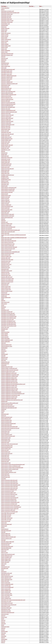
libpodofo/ (4, 479)
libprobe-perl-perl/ (6, 575)
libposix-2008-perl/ (6, 534)
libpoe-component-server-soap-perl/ (10, 509)
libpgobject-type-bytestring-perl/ (9, 316)
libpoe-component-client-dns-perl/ (9, 480)
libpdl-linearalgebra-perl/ (7, 206)
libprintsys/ (4, 572)
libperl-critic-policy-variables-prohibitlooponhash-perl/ (14, 238)
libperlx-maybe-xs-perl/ (7, 291)
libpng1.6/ (4, 416)
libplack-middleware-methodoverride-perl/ (11, 392)
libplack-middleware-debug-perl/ (9, 378)
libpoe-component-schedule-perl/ (9, 504)
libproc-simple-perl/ (6, 592)
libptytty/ (3, 628)
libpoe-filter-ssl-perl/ (6, 516)
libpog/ (3, 527)
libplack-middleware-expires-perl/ (9, 381)
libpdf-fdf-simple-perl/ (6, 164)
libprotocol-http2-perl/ (6, 608)
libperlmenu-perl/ (5, 283)
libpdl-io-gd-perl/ (5, 199)
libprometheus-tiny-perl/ (7, 603)
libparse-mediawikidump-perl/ (8, 110)
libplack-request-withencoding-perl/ (10, 403)
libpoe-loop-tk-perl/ (6, 521)
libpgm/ (3, 308)
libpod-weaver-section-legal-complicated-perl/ (12, 468)
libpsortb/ (3, 624)
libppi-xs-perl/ (5, 553)
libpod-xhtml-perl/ (5, 475)
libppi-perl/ (4, 551)
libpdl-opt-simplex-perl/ (7, 210)
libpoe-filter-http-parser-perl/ (8, 513)
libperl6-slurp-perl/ (6, 268)
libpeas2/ (3, 221)
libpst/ (3, 625)
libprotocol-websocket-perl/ (8, 613)
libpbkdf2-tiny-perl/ (6, 150)
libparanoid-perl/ (5, 87)
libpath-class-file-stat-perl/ (7, 134)
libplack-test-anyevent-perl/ (8, 406)
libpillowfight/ (4, 348)
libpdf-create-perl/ (6, 162)
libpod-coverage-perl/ (6, 422)
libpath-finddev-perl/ (6, 140)
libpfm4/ (3, 301)
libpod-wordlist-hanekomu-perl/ (9, 472)
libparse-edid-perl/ (6, 101)
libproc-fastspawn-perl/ (7, 579)
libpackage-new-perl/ (6, 16)
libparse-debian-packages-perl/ (9, 95)
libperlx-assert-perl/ (6, 286)
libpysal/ (3, 641)
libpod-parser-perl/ (6, 439)
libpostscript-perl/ (5, 545)
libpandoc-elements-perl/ (7, 54)
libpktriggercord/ (5, 364)
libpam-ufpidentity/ (6, 51)
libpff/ (3, 299)
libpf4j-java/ (4, 296)
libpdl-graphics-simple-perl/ (8, 191)
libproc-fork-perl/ (5, 581)
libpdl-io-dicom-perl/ (6, 195)
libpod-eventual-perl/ (6, 430)
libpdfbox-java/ (5, 177)
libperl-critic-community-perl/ (8, 232)
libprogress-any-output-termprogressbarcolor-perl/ (13, 600)
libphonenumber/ (5, 332)
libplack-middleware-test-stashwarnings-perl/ (12, 400)
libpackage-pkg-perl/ (6, 17)
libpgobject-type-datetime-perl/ (9, 318)
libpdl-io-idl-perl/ (5, 203)
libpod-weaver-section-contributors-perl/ (11, 466)
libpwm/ (3, 638)
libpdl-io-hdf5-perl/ (6, 202)
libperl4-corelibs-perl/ (6, 257)
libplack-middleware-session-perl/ (9, 397)
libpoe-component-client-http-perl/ (9, 482)
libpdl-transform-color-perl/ (8, 214)
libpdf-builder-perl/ (6, 161)
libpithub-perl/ (5, 354)
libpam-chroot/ (5, 36)
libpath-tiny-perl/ (5, 148)
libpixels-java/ (5, 357)
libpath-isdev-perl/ (6, 142)
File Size (31, 6)
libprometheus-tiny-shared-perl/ (9, 605)
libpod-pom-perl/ (5, 442)
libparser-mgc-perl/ (6, 128)
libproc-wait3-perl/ (6, 597)
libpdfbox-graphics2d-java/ (8, 175)
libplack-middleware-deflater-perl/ (9, 379)
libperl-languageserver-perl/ (8, 244)
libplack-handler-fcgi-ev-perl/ (8, 372)
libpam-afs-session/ (6, 33)
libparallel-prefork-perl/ (7, 73)
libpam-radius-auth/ (6, 46)
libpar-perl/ (4, 68)
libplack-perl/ (4, 401)
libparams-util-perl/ (6, 80)
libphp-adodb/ (5, 334)
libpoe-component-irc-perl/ (8, 491)
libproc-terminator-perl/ (7, 595)
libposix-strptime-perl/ (6, 539)
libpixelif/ (3, 356)
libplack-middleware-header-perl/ (9, 386)
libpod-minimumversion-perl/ (8, 436)
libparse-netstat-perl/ (6, 117)
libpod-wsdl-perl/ (5, 474)
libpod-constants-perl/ (6, 420)
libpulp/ (3, 630)
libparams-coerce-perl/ (7, 79)
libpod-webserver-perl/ (7, 471)
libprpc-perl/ (4, 617)
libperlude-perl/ (5, 285)
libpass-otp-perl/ (5, 131)
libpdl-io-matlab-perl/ (6, 205)
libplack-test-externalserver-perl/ (9, 408)
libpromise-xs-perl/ (6, 606)
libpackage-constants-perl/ (8, 11)
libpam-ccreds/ (5, 35)
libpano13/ (4, 60)
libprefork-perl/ (5, 568)
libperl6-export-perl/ (6, 261)
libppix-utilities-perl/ (6, 561)
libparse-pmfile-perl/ (6, 120)
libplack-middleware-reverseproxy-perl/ (11, 395)
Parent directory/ (5, 8)
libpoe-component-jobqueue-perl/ (9, 494)
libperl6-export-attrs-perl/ (7, 260)
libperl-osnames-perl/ (6, 250)
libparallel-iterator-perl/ (7, 71)
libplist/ (3, 411)
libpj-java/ (4, 360)
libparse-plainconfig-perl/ (7, 118)
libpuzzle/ (4, 633)
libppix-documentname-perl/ (8, 554)
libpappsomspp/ (5, 63)
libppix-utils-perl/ (5, 562)
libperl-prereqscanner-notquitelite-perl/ (10, 252)
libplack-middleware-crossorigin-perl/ (10, 375)
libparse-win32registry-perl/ (8, 125)
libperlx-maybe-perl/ (6, 290)
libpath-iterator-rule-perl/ (7, 145)
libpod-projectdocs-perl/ (7, 446)
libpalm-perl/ (4, 30)
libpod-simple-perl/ (6, 452)
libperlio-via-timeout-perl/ (7, 282)
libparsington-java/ (6, 129)
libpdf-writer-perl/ (5, 173)
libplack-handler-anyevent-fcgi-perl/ (10, 370)
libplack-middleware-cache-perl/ (9, 373)
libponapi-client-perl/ (6, 531)
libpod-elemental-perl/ (6, 425)
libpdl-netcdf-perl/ (5, 208)
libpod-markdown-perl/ (7, 435)
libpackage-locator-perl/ (7, 14)
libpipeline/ (4, 351)
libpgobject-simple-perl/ (7, 312)
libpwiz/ (3, 635)
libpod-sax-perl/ (5, 450)
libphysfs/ (4, 343)
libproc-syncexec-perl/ (7, 594)
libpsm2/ (3, 620)
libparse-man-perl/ (6, 109)
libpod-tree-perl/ (5, 461)
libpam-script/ (5, 47)
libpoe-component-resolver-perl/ (9, 501)
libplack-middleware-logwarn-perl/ (9, 390)
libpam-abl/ (4, 32)
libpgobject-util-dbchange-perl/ (9, 323)
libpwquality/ (4, 639)
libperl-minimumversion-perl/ (8, 249)
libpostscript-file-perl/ (6, 543)
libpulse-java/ (4, 631)
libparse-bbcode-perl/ (6, 88)
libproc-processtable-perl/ (7, 587)
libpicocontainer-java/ (6, 345)
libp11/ (3, 10)
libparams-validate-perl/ (7, 82)
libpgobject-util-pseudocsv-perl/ (9, 326)
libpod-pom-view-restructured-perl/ (10, 444)
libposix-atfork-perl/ (6, 535)
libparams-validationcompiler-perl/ (9, 84)
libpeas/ (3, 219)
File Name (4, 6)
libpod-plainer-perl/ (6, 441)
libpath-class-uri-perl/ (6, 137)
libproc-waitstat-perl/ (6, 598)
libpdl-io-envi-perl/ (6, 197)
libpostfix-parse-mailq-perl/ (8, 542)
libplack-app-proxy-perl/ (7, 367)
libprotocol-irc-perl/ (6, 609)
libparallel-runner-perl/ (7, 74)
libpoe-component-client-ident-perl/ (10, 483)
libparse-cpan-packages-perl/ (8, 91)
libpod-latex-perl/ (5, 433)
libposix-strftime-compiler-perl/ (8, 537)
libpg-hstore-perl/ (5, 302)
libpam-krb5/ (4, 38)
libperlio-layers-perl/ (6, 275)
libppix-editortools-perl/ (7, 556)
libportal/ (3, 532)
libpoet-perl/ (4, 526)
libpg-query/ (4, 304)
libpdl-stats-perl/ (5, 213)
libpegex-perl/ (5, 222)
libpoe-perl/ (4, 523)
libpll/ (3, 412)
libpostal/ (3, 540)
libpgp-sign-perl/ (5, 327)
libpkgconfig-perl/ (5, 362)
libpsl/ (3, 619)
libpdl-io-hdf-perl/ (5, 200)
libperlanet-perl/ (5, 269)
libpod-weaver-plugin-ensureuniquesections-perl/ (13, 464)
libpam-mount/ (5, 41)
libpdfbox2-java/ (5, 178)
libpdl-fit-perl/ (4, 186)
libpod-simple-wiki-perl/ (7, 453)
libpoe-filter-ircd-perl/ (6, 515)
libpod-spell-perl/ (5, 455)
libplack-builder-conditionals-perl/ (9, 368)
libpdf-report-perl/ (5, 167)
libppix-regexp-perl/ (6, 559)
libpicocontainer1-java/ (7, 346)
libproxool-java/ (5, 614)
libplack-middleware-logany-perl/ (9, 387)
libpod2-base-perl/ (6, 477)
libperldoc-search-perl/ (7, 271)
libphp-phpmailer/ (5, 338)
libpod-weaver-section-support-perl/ (10, 469)
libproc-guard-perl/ (6, 583)
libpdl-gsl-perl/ (5, 194)
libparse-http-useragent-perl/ (8, 107)
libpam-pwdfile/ (5, 44)
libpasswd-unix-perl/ (6, 132)
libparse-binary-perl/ (6, 90)
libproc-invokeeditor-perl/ (7, 584)
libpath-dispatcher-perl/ (7, 139)
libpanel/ (3, 57)
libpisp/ (3, 353)
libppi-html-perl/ (5, 550)
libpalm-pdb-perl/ (5, 28)
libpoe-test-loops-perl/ (6, 524)
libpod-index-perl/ (5, 431)
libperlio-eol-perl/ (5, 272)
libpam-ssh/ (4, 49)
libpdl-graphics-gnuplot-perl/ (8, 189)
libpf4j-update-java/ (6, 297)
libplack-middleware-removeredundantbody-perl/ (13, 394)
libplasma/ (4, 409)
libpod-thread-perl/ (6, 460)
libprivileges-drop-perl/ (7, 573)
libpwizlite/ (4, 636)
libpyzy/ (3, 642)
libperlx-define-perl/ (6, 288)
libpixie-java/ (4, 359)
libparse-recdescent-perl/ (7, 121)
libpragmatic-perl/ (5, 567)
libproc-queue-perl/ (6, 589)
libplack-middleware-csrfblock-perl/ (10, 376)
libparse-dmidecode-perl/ (7, 99)
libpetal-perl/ (4, 293)
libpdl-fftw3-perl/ (5, 183)
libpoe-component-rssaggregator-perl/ (10, 502)
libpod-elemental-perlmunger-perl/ (9, 427)
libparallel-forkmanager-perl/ (8, 69)
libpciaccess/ (4, 153)
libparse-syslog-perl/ (6, 123)
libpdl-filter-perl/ (5, 184)
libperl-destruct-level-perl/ (7, 242)
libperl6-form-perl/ (6, 263)
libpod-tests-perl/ (5, 458)
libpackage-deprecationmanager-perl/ (10, 13)
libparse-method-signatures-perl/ (9, 112)
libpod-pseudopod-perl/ (7, 447)
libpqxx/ (3, 565)
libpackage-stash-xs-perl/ (7, 21)
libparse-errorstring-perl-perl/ (8, 102)
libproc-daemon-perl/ (6, 578)
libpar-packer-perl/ (6, 66)
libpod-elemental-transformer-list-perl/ (10, 428)
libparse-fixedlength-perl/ (7, 106)
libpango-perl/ (5, 58)
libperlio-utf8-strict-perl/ (7, 277)
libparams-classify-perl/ (7, 77)
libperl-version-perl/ (6, 255)
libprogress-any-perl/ (6, 602)
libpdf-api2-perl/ (5, 156)
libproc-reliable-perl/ (6, 590)
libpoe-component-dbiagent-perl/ (9, 490)
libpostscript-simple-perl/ (7, 546)
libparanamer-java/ (6, 85)
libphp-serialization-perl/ (7, 340)
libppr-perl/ (4, 564)
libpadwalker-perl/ (6, 24)
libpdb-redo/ (4, 154)
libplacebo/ (4, 365)
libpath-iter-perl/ (5, 143)
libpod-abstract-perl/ (6, 419)
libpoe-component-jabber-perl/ (8, 493)
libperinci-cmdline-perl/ (7, 224)
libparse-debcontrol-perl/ (7, 93)
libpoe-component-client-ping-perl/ (9, 488)
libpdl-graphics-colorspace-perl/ (9, 188)
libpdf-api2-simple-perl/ (7, 158)
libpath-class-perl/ (6, 136)
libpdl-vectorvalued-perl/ (7, 218)
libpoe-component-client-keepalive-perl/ (11, 485)
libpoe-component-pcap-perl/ (8, 496)
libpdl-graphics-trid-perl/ (7, 192)
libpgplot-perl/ (5, 329)
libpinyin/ (3, 349)
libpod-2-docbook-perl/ (7, 417)
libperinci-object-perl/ (6, 225)
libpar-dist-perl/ (5, 65)
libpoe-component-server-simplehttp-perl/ (11, 507)
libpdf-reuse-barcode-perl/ (7, 169)
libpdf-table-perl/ (5, 172)
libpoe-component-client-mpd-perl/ (10, 486)
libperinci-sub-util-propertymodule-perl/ (11, 230)
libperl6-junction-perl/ (6, 264)
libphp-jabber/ (5, 335)
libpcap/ (3, 151)
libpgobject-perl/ (5, 310)
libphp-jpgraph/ (5, 337)
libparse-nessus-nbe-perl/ (7, 115)
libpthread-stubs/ (5, 627)
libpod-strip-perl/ (5, 457)
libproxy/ (3, 616)
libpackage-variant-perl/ (7, 22)
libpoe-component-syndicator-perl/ (9, 512)
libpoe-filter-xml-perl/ (6, 520)
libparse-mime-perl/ (6, 113)
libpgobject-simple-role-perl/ (8, 313)
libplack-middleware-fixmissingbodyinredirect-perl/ (13, 384)
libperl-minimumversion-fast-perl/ (9, 247)
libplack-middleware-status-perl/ (9, 398)
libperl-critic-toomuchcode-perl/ (9, 241)
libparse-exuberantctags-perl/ (8, 104)
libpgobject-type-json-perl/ (7, 320)
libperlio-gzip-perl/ (6, 274)
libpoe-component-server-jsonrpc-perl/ (10, 505)
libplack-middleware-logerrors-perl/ (10, 389)
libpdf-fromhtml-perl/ (6, 165)
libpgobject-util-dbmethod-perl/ (9, 324)
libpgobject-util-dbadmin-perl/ (8, 321)
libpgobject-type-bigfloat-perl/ (8, 315)
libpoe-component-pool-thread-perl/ (10, 498)
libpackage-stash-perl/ (7, 19)
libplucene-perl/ (5, 414)
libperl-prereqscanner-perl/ (8, 253)
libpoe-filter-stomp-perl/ (7, 518)
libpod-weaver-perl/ (6, 463)
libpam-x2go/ (4, 52)
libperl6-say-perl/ (5, 266)
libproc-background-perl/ (7, 576)
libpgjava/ (4, 307)
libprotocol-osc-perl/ (6, 611)
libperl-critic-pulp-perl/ (6, 239)
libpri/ (3, 570)
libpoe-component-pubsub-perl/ (9, 499)
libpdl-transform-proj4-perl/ (8, 216)
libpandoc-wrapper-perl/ (7, 55)
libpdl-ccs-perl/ (5, 181)
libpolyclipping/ (5, 529)
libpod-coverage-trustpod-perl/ (8, 424)
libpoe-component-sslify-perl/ (8, 510)
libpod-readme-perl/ (6, 449)
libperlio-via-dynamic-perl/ (7, 279)
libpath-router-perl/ (6, 147)
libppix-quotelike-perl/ (6, 557)
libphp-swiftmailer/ (6, 342)
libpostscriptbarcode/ (6, 548)
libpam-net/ (4, 43)
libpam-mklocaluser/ (6, 39)
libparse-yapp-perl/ (6, 126)
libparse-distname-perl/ (7, 98)
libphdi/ (3, 331)
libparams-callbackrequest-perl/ (9, 76)
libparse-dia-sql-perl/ (6, 96)
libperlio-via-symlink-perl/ (7, 280)
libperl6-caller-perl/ (6, 258)
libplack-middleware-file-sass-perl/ (9, 383)
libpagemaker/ (5, 25)
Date (40, 6)
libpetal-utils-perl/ (5, 294)
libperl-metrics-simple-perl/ (8, 245)
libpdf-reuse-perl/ (5, 170)
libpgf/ (3, 305)
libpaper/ (3, 62)
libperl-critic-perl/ (5, 233)
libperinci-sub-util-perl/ (7, 229)
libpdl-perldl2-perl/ (6, 211)
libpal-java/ (4, 27)
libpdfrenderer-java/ (6, 180)
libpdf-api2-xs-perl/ (6, 159)
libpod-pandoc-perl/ (6, 438)
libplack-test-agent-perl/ (7, 405)
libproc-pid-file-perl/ (6, 586)
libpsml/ (3, 622)
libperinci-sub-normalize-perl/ (8, 227)
